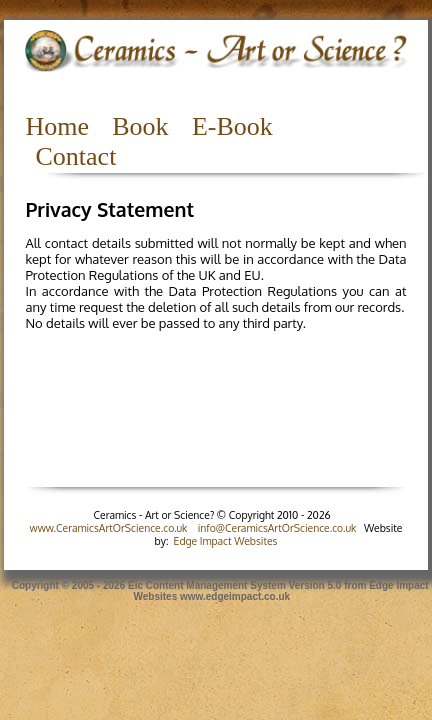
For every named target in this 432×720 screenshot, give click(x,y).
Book (140, 126)
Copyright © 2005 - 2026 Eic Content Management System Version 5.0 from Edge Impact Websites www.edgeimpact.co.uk (215, 591)
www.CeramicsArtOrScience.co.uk (109, 527)
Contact (75, 156)
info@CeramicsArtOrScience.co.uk (277, 527)
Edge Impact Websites (226, 540)
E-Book (232, 126)
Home (57, 126)
